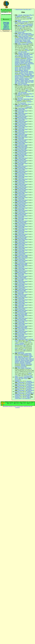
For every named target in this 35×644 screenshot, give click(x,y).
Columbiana (18, 146)
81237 (26, 378)
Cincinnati (29, 381)
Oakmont (17, 361)
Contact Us (6, 26)
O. (30, 342)
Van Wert (17, 319)
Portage (17, 283)
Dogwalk (28, 61)
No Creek (26, 73)
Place (31, 15)
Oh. (17, 342)
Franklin (17, 172)
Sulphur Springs (24, 81)
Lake (16, 220)
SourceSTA (21, 352)
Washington (18, 327)
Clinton (17, 144)
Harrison (17, 196)
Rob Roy (17, 77)
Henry (16, 199)
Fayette (17, 170)
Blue (22, 39)
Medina (17, 243)
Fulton (16, 175)
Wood (16, 335)
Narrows (31, 71)
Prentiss (24, 75)
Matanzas (21, 70)
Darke (16, 157)
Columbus (22, 343)
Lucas (16, 233)
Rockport (22, 77)
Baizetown (21, 56)
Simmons (27, 79)
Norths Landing (27, 41)
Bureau (22, 23)
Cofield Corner (18, 40)
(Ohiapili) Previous (19, 9)
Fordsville (17, 65)
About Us (6, 25)
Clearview (20, 356)
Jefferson (17, 214)
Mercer (17, 249)
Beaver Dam (27, 56)
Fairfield (17, 167)
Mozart (32, 360)
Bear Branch (18, 39)
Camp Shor (31, 39)
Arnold (31, 54)
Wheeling (23, 365)
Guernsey (17, 186)
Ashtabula (17, 117)
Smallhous (17, 81)
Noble (16, 267)
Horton (17, 69)
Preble (16, 285)
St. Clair (18, 95)
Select (31, 78)
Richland (17, 291)
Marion (17, 241)
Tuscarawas (18, 314)
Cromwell (17, 61)
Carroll (17, 133)
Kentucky (20, 53)
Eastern (28, 394)
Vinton (16, 322)
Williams (17, 333)
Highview (21, 67)
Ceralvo (29, 58)
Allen (16, 112)
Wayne (16, 330)
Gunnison (18, 16)
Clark (16, 138)
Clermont (17, 141)
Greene (17, 183)
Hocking (17, 204)
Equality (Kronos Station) (21, 64)
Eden (16, 357)
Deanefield (23, 61)
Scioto (16, 298)
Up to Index (6, 24)
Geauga (17, 180)
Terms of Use (6, 29)
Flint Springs (31, 64)
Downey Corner (26, 40)
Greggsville (18, 360)
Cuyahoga (17, 154)
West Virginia (21, 354)
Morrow (17, 262)
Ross (16, 293)
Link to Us (6, 28)
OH (27, 340)
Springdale (22, 363)
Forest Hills (22, 359)
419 (23, 398)
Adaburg (21, 54)
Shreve (16, 79)
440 (26, 390)
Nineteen (21, 73)
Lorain (16, 230)
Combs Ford (23, 60)
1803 (24, 346)
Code (22, 35)
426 (23, 27)
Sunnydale (31, 81)
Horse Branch (27, 67)
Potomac (17, 363)
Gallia (16, 178)
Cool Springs (29, 60)
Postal (30, 33)
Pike (16, 280)
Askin (16, 56)
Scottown (26, 78)
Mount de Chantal (25, 360)
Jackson (17, 212)
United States (26, 15)
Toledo (28, 397)
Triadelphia (28, 363)
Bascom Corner (28, 37)
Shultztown (21, 79)
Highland (17, 201)
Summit (17, 309)
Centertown (18, 58)
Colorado (20, 15)
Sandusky (17, 296)
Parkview (22, 361)
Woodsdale (17, 367)
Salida (16, 377)
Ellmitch (30, 62)
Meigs (16, 246)
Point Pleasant (18, 75)
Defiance (17, 159)
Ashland (17, 115)
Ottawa (17, 270)
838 (32, 96)
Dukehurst (17, 62)
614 (26, 393)
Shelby (16, 304)
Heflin (29, 66)
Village (31, 25)
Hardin (16, 193)
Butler (16, 130)
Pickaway (17, 277)
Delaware (17, 162)
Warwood (23, 364)
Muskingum (18, 264)
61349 (26, 35)
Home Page (6, 22)
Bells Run (26, 57)
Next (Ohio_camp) (27, 9)
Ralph (28, 75)
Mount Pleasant (25, 71)
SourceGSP (18, 20)
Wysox (19, 83)
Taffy (16, 82)
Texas (19, 104)
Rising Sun (17, 43)
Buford (31, 57)
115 (19, 52)
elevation (29, 18)
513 (26, 382)
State (26, 108)
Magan (16, 70)
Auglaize (17, 123)
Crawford (17, 151)
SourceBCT (31, 382)
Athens (17, 120)
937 (26, 385)
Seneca (17, 301)
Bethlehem (26, 355)
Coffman (17, 60)
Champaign (18, 136)
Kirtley (29, 69)
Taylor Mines (21, 82)
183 (19, 92)
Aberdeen (21, 37)
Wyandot (17, 338)
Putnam (17, 288)
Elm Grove (26, 357)
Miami (16, 251)
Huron (16, 209)
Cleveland (29, 386)
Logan (16, 228)
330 (23, 396)
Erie (16, 165)
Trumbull (17, 312)
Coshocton (17, 149)
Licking (17, 225)
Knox (16, 217)
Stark (16, 306)
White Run (27, 82)
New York (20, 99)
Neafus (17, 73)
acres (25, 31)
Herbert (17, 67)
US (29, 339)
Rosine (32, 77)
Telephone (17, 381)
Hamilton (17, 106)
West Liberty (29, 364)
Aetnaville (26, 54)
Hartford (17, 41)
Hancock (17, 191)
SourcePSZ (31, 35)
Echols (26, 62)
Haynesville (24, 66)
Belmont (17, 125)
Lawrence (17, 222)
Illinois (20, 22)
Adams (17, 109)
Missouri (20, 94)
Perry (16, 275)
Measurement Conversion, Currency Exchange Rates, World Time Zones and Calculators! (18, 407)
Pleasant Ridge (28, 74)
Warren (17, 325)
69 (25, 376)
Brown (16, 128)
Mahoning (17, 238)
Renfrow (32, 75)
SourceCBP (21, 32)
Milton (21, 41)
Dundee (22, 62)
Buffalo (26, 39)
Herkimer (19, 100)
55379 (16, 32)
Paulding (17, 272)
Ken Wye (24, 69)
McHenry (26, 70)
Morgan (17, 259)
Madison (17, 235)
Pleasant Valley (28, 361)
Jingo (20, 69)
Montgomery (18, 256)
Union (16, 317)
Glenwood (31, 359)
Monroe (17, 254)
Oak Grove (31, 73)
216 (26, 388)
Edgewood (20, 357)
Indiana (20, 36)
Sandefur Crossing (19, 78)
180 (20, 28)
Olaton (23, 74)
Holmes (17, 207)
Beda (22, 57)
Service (17, 35)
